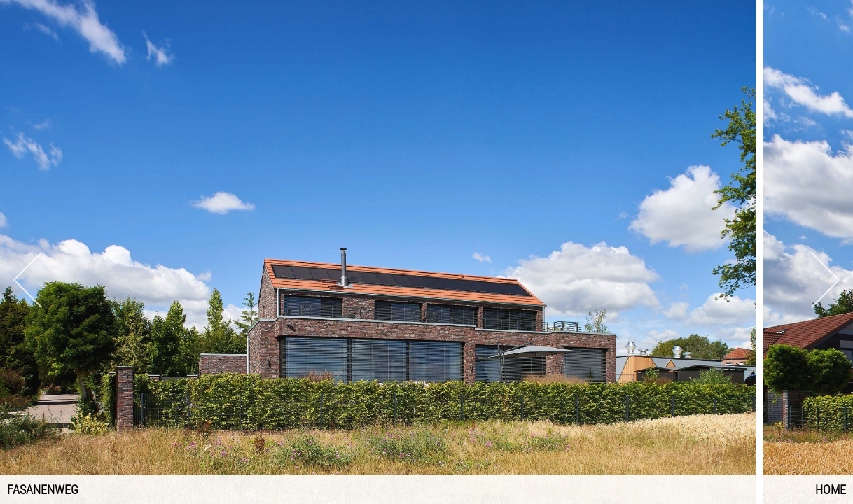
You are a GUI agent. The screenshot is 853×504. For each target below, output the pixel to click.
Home (831, 490)
